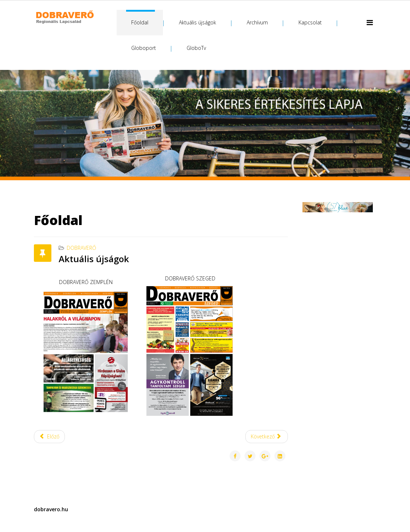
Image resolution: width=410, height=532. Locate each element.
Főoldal (140, 22)
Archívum (257, 22)
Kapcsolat (310, 22)
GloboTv (196, 48)
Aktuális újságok (198, 22)
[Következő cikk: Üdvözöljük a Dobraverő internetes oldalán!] (267, 437)
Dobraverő (81, 248)
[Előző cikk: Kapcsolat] (50, 437)
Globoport (144, 48)
